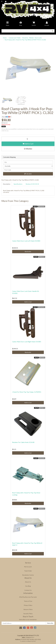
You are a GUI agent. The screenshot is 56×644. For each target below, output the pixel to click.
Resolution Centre (28, 575)
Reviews (32, 184)
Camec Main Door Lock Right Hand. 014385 (27, 342)
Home (5, 38)
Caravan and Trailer (15, 38)
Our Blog (28, 586)
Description (7, 184)
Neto (34, 641)
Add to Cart (28, 144)
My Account (28, 567)
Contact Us (28, 590)
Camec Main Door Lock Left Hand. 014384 (26, 241)
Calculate (28, 174)
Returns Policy (28, 609)
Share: (7, 117)
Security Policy (28, 614)
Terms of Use (28, 601)
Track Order (28, 571)
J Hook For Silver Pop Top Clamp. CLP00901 (27, 392)
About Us (28, 582)
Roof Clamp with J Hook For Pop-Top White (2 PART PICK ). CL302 (25, 40)
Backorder (28, 251)
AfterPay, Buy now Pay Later (28, 597)
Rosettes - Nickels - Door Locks (32, 38)
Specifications (18, 184)
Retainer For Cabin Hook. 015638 (23, 442)
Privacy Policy (28, 605)
